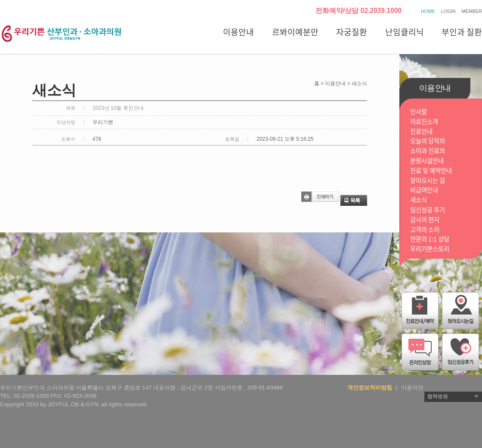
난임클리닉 (405, 32)
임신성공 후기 (428, 210)
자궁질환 (352, 32)
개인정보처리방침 (370, 388)
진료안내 (421, 131)
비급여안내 (424, 190)
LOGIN (448, 11)
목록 (355, 201)
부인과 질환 (462, 32)
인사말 (419, 112)
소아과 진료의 (428, 151)
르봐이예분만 (295, 32)
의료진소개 (424, 122)
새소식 (419, 200)
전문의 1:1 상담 (430, 239)
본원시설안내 (427, 161)
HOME (428, 11)
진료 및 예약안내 (431, 171)
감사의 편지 (425, 220)
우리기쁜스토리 (430, 249)
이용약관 (412, 388)
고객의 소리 (425, 230)
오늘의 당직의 (428, 141)
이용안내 (238, 32)
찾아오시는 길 (428, 181)
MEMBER (472, 11)
